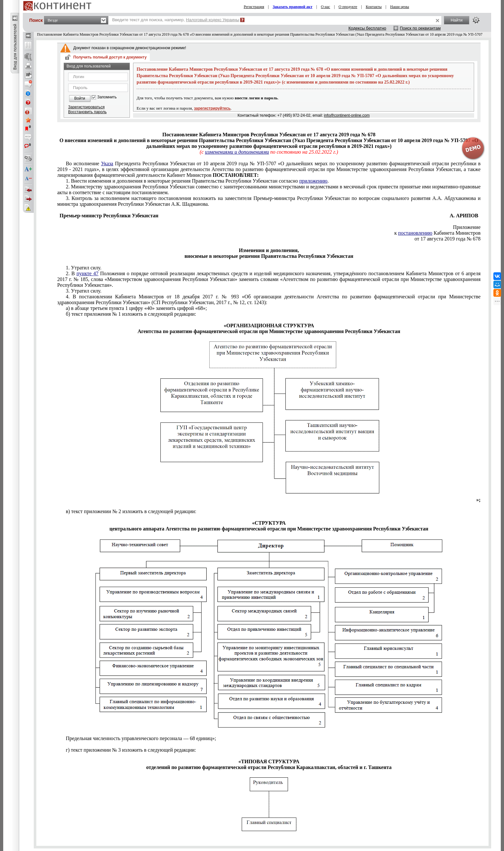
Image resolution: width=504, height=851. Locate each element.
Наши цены (400, 7)
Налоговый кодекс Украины (213, 20)
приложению (313, 181)
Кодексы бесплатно (367, 28)
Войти (80, 98)
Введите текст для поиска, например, (176, 20)
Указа (107, 163)
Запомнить (107, 97)
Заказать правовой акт (292, 7)
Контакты (374, 7)
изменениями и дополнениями (237, 152)
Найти (457, 20)
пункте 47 (87, 273)
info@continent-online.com (347, 115)
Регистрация (254, 7)
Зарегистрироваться (86, 107)
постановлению (415, 233)
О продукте (348, 7)
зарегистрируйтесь (212, 108)
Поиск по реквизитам (420, 28)
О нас (325, 7)
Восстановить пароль (87, 112)
